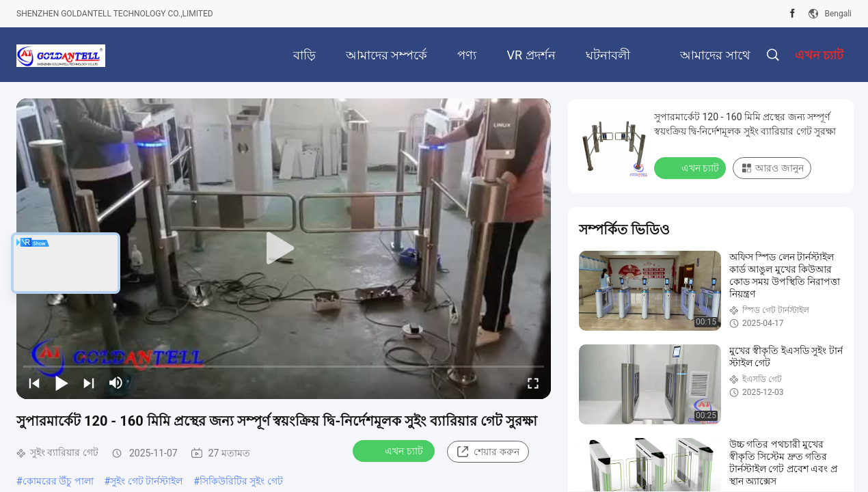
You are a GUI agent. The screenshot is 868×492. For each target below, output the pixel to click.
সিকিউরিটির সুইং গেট (241, 481)
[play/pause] (62, 383)
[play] (284, 249)
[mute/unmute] (116, 383)
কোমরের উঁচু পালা (58, 481)
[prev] (34, 383)
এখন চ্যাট (395, 450)
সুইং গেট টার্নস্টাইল (146, 481)
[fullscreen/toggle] (533, 383)
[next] (89, 383)
